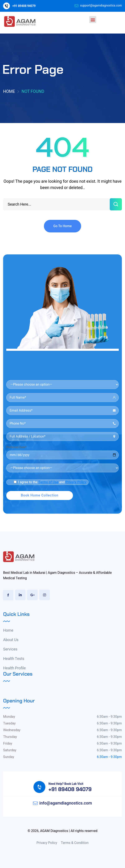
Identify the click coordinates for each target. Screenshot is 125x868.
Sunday (9, 757)
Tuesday (9, 723)
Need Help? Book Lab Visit (66, 784)
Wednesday (12, 730)
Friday (8, 744)
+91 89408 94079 (24, 6)
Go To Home (62, 226)
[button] (93, 20)
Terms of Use (48, 482)
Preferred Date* (16, 447)
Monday (9, 717)
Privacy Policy (76, 482)
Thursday (10, 737)
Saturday (10, 750)
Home (9, 91)
